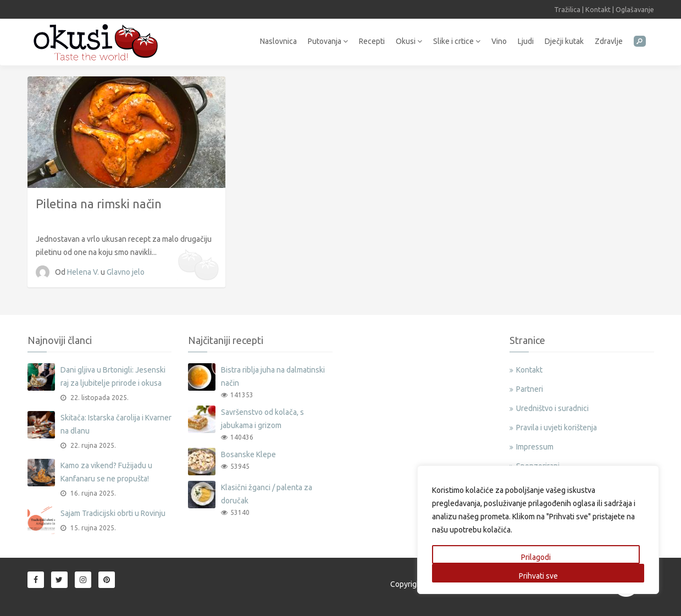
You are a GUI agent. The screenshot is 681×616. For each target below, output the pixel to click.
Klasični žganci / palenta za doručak (267, 494)
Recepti (372, 41)
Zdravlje (609, 41)
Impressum (535, 447)
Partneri (530, 389)
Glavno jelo (126, 272)
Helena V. (84, 272)
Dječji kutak (564, 41)
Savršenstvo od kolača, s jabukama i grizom (262, 419)
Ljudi (526, 41)
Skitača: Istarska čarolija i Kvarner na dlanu (116, 424)
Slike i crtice (457, 41)
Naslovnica (278, 41)
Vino (499, 41)
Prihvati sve (538, 576)
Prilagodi (536, 557)
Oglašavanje (635, 9)
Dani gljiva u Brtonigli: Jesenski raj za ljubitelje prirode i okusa (113, 376)
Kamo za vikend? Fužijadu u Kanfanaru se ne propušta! (106, 472)
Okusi (409, 41)
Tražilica (567, 9)
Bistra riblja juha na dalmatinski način (273, 376)
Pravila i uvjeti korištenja (557, 428)
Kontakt (598, 9)
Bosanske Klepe (248, 454)
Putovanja (328, 41)
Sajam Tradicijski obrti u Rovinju (113, 513)
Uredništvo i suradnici (552, 408)
